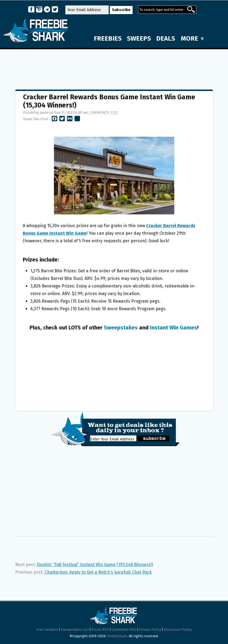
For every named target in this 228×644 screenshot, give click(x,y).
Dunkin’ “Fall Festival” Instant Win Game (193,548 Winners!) (95, 565)
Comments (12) (104, 112)
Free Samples (47, 630)
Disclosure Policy (178, 630)
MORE (192, 38)
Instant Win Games (174, 328)
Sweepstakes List (75, 630)
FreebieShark (117, 636)
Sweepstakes (121, 328)
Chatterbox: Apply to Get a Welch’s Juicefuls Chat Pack (98, 572)
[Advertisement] (114, 67)
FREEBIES (108, 38)
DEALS (166, 38)
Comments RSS (124, 630)
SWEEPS (139, 38)
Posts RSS (100, 630)
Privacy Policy (150, 630)
